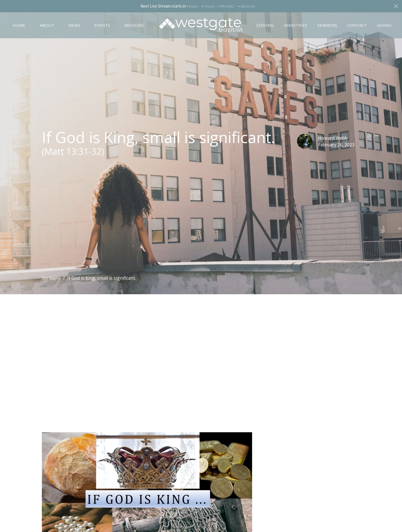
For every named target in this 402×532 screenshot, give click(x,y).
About (47, 25)
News (74, 25)
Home (19, 25)
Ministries (296, 25)
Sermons (327, 25)
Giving (384, 25)
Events (102, 25)
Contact (357, 25)
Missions (134, 25)
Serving (265, 25)
